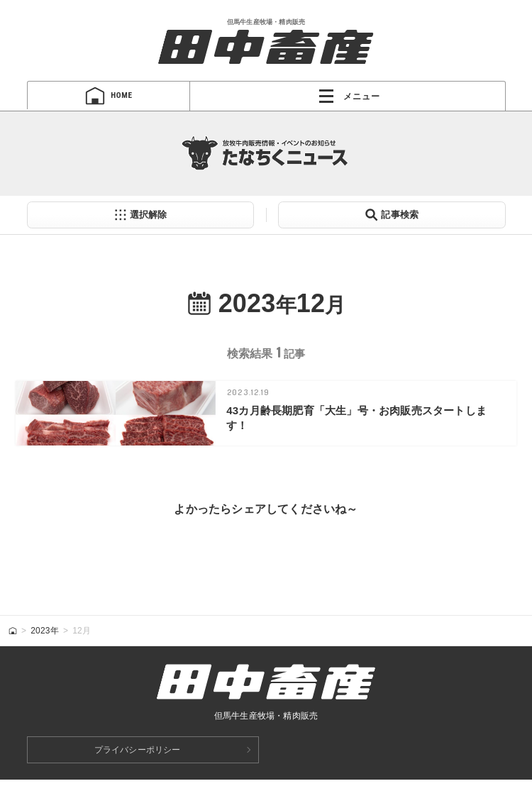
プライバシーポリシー (138, 756)
